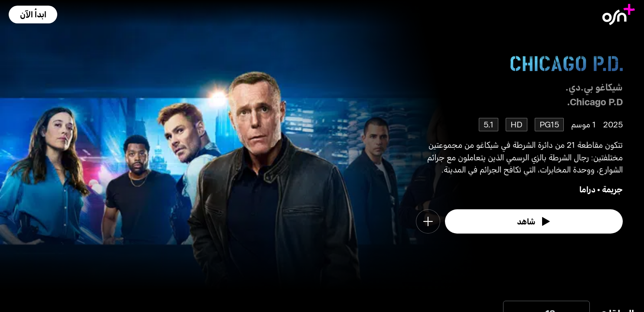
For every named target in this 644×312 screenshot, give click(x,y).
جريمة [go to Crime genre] (612, 189)
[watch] (534, 221)
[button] (33, 15)
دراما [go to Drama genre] (587, 189)
